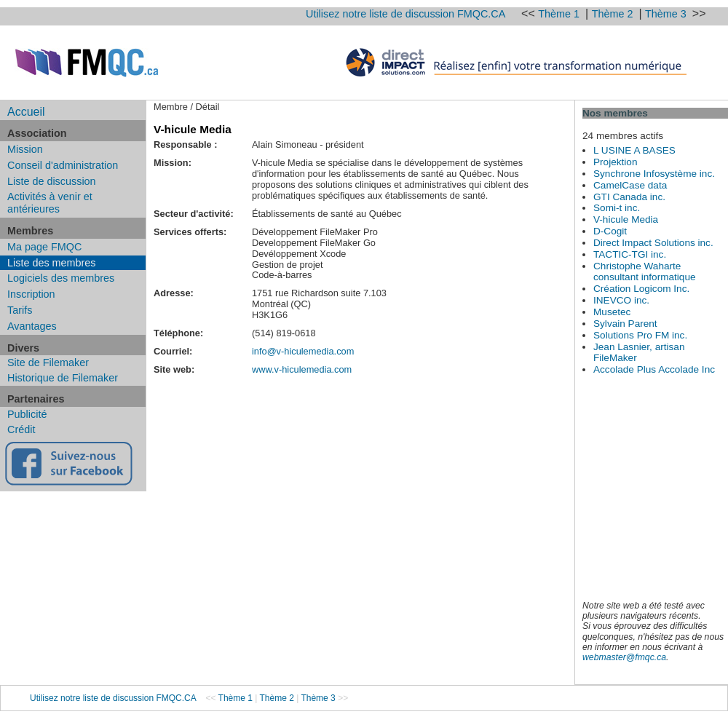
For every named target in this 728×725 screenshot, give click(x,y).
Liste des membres (52, 263)
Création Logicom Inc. (641, 289)
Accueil (26, 112)
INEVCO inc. (621, 300)
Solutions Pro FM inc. (640, 335)
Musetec (612, 312)
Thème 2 (614, 14)
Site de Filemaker (48, 362)
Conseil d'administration (63, 165)
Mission (25, 149)
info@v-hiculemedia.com (303, 351)
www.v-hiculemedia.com (302, 369)
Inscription (31, 294)
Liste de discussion (52, 181)
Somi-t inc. (617, 208)
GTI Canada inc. (629, 197)
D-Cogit (610, 231)
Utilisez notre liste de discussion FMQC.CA (405, 14)
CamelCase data (630, 185)
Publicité (27, 414)
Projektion (615, 162)
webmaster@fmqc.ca (624, 657)
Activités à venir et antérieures (50, 203)
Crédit (21, 429)
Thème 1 (560, 14)
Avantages (32, 326)
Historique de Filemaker (63, 378)
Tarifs (20, 310)
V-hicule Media (626, 219)
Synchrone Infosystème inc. (654, 174)
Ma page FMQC (44, 247)
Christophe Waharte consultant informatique (645, 272)
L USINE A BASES (634, 150)
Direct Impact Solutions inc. (653, 243)
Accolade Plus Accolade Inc (654, 369)
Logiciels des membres (61, 278)
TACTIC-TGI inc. (630, 254)
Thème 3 (667, 14)
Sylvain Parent (625, 324)
